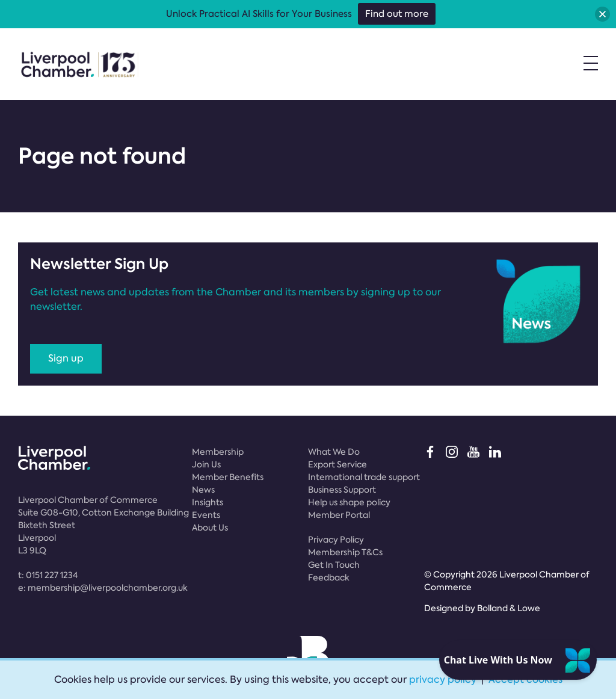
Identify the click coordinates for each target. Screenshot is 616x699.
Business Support (342, 490)
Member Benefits (228, 477)
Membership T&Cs (345, 552)
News (203, 490)
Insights (208, 502)
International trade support (364, 477)
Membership (218, 452)
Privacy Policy (336, 540)
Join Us (206, 464)
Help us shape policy (349, 502)
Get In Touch (334, 565)
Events (206, 515)
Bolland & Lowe (509, 608)
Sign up (66, 358)
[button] (602, 14)
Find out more (397, 14)
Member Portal (339, 515)
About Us (210, 528)
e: (103, 588)
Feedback (329, 577)
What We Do (334, 452)
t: (48, 575)
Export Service (337, 464)
